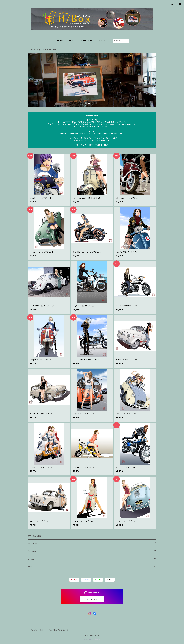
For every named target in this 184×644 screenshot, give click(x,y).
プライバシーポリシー (38, 630)
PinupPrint (33, 543)
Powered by (92, 639)
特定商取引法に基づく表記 (59, 630)
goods (31, 559)
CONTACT (103, 41)
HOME (60, 41)
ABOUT (72, 41)
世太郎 (39, 50)
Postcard (32, 551)
